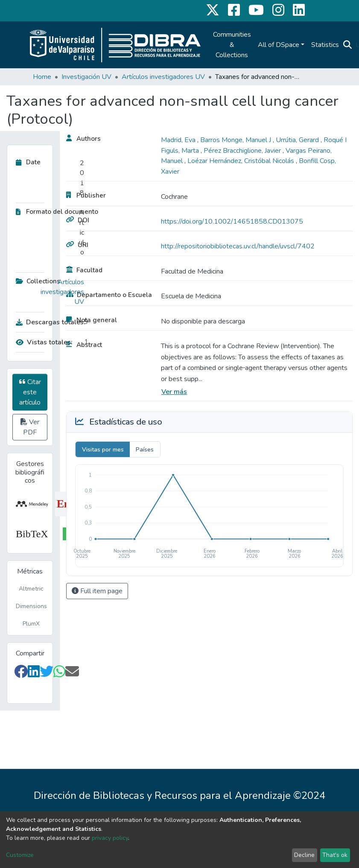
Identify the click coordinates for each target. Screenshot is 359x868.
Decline (304, 855)
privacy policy (110, 838)
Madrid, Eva (179, 140)
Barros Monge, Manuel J (236, 140)
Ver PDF (30, 427)
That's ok (335, 855)
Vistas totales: (44, 342)
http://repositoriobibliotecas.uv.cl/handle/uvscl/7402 (238, 246)
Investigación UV (86, 77)
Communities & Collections (232, 45)
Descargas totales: (48, 322)
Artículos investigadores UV (163, 77)
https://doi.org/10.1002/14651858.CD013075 (232, 221)
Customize (20, 855)
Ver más (174, 392)
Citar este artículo (30, 392)
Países (145, 450)
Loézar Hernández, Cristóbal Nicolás (242, 161)
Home (42, 77)
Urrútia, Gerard (298, 140)
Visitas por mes (103, 450)
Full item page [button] (97, 591)
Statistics (325, 45)
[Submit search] (348, 45)
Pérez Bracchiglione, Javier (243, 151)
